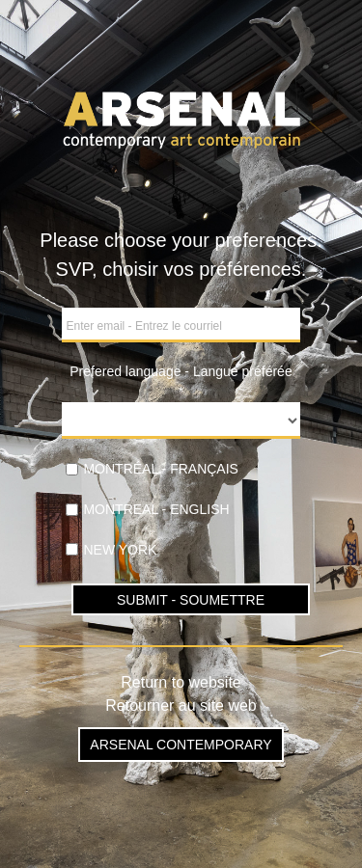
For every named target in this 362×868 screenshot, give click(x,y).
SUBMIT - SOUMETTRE (191, 600)
